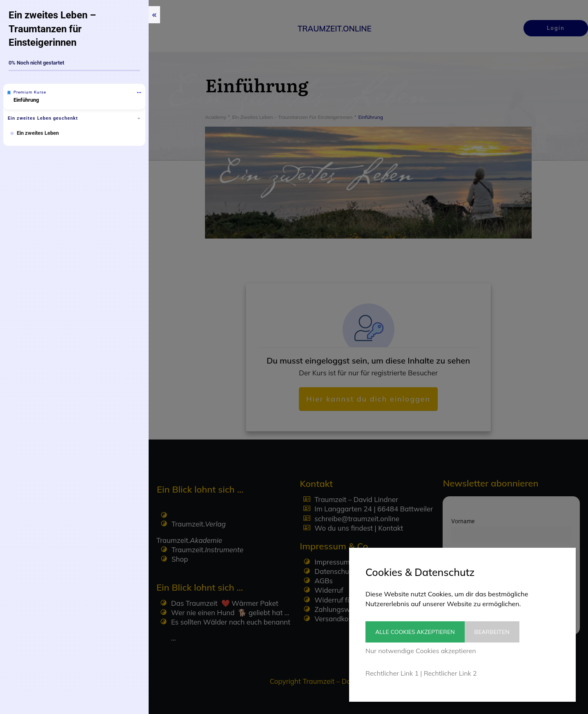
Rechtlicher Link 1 (392, 673)
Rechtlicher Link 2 (450, 673)
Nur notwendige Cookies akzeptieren (421, 651)
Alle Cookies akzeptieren (415, 632)
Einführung (26, 100)
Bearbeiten (498, 632)
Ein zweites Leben (38, 133)
